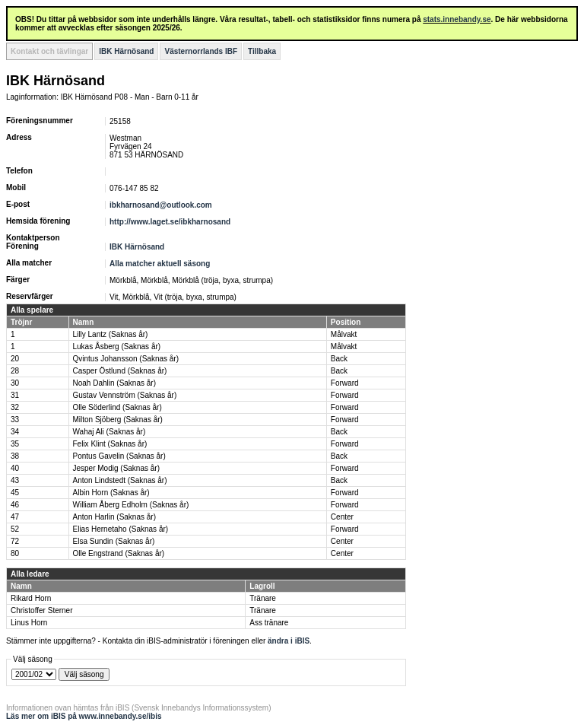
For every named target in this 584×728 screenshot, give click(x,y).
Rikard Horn (31, 598)
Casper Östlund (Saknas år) (120, 371)
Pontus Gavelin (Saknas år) (119, 456)
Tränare (263, 598)
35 (15, 444)
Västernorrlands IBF (201, 51)
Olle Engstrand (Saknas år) (119, 553)
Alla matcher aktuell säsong (160, 264)
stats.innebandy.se (457, 19)
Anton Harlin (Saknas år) (115, 517)
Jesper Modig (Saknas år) (117, 468)
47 (15, 517)
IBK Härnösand (126, 51)
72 (15, 541)
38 (15, 456)
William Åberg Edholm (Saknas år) (131, 505)
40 (15, 468)
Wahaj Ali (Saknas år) (109, 432)
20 (15, 359)
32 (15, 407)
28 (15, 371)
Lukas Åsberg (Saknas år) (117, 347)
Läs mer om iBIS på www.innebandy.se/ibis (84, 716)
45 (15, 493)
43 (15, 480)
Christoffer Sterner (42, 610)
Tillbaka (262, 51)
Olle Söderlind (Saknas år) (117, 407)
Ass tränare (269, 623)
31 (15, 395)
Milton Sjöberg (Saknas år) (118, 420)
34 (15, 432)
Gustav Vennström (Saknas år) (125, 395)
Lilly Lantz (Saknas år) (111, 334)
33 (15, 420)
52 (15, 529)
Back (339, 359)
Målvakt (344, 334)
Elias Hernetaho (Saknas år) (121, 529)
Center (342, 517)
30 (15, 383)
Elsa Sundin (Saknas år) (114, 541)
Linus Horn (29, 623)
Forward (345, 383)
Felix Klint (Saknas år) (110, 444)
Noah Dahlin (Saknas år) (115, 383)
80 (15, 553)
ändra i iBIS (289, 641)
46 (15, 505)
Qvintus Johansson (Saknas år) (126, 359)
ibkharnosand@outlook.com (161, 205)
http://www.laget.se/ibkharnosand (170, 222)
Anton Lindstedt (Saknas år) (120, 480)
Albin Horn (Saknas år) (111, 493)
